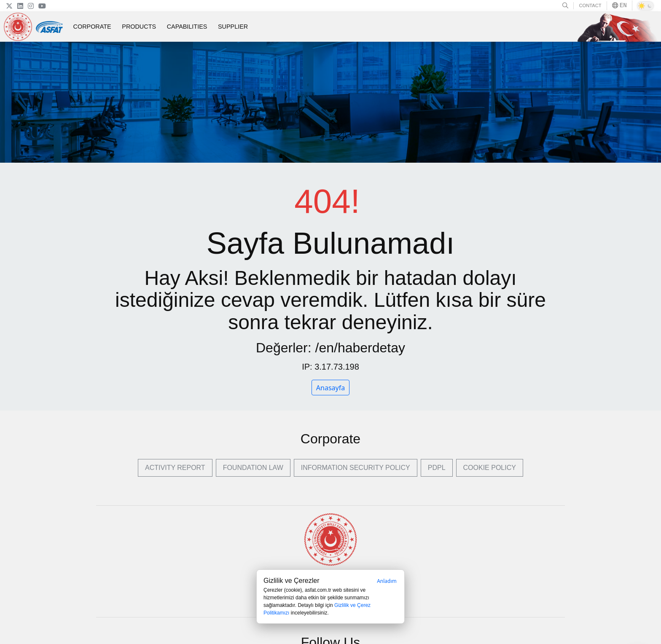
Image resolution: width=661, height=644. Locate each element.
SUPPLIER (233, 27)
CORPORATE (92, 27)
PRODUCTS (139, 27)
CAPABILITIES (187, 27)
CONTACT (590, 5)
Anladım (387, 581)
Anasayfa (330, 388)
